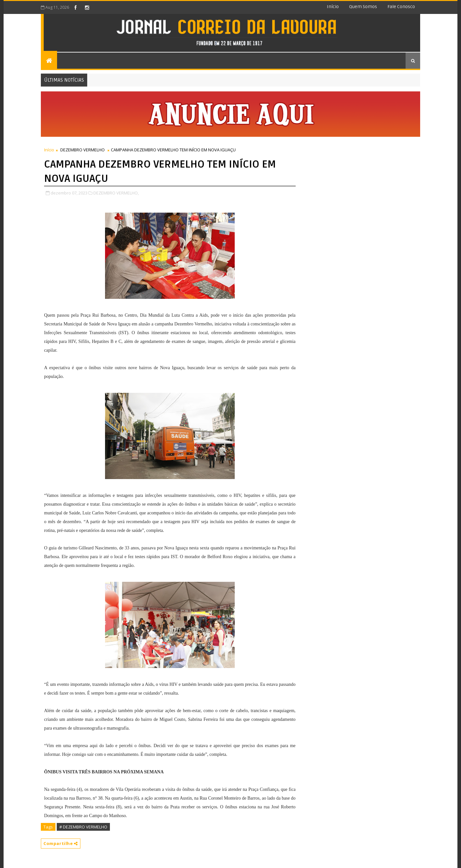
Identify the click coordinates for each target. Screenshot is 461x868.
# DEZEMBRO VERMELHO (83, 827)
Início (333, 7)
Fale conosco (401, 7)
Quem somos (363, 7)
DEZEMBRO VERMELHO (83, 150)
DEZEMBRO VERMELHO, (116, 193)
